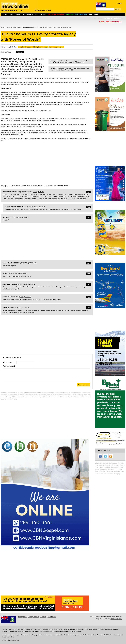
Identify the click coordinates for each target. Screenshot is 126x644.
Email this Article (6, 52)
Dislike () (41, 192)
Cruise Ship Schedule (40, 617)
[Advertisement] (47, 161)
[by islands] (118, 18)
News (11, 14)
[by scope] (108, 18)
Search (117, 9)
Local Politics (40, 14)
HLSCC (61, 47)
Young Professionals (24, 14)
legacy (46, 47)
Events (30, 617)
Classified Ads (52, 617)
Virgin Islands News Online (18, 27)
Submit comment (83, 385)
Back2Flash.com (116, 619)
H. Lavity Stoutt (37, 47)
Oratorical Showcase (25, 47)
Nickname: (8, 362)
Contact (119, 3)
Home (5, 14)
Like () (35, 192)
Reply (88, 192)
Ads (90, 14)
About (96, 14)
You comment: (9, 366)
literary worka (53, 47)
